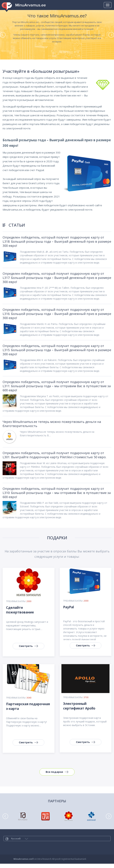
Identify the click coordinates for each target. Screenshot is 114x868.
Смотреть (26, 646)
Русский (17, 839)
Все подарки (54, 772)
